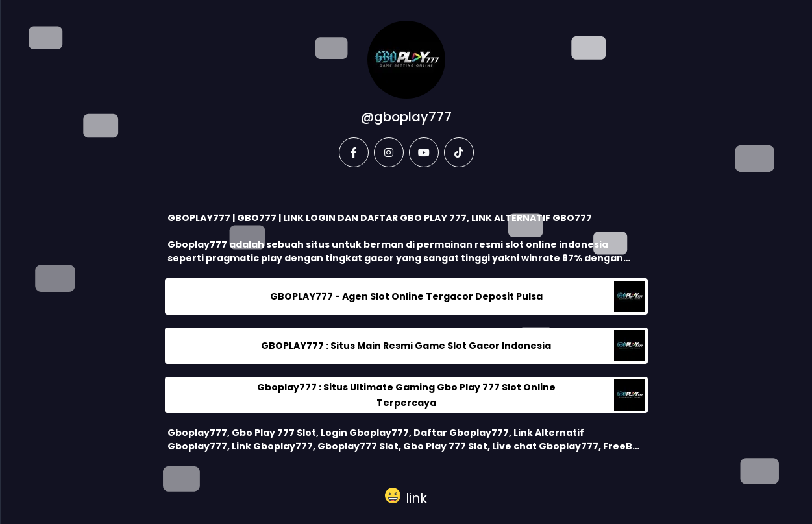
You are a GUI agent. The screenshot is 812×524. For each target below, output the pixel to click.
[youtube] (424, 152)
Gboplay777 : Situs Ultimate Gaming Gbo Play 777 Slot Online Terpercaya (406, 395)
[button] (406, 495)
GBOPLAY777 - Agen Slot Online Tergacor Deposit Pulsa (406, 296)
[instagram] (389, 152)
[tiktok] (459, 152)
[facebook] (354, 152)
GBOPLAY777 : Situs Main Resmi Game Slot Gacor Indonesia (406, 346)
